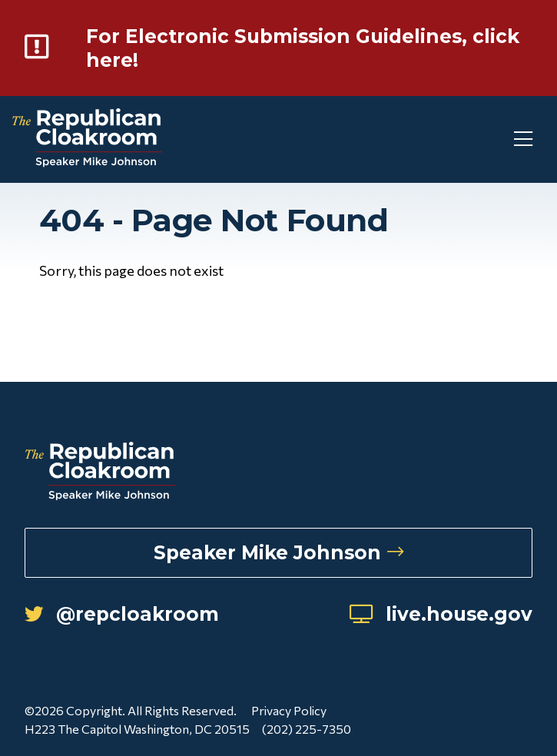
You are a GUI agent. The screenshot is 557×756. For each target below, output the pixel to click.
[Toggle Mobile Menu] (496, 139)
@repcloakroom (122, 614)
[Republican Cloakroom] (87, 139)
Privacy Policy (289, 710)
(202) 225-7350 (307, 729)
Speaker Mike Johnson (278, 552)
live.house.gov (441, 614)
